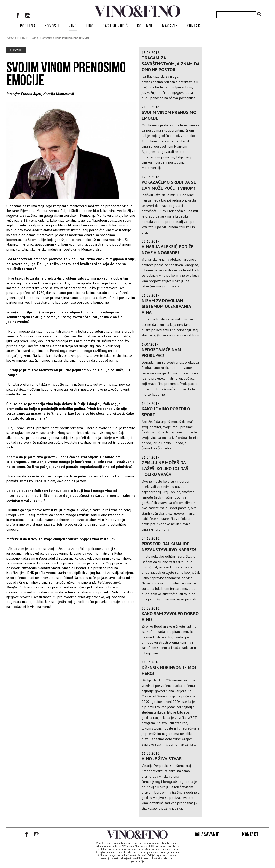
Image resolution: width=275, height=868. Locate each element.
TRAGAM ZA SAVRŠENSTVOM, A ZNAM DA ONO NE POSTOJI (171, 64)
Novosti (52, 26)
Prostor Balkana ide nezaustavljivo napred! (169, 547)
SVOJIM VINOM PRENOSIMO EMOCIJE (66, 38)
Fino (90, 26)
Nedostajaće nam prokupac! (161, 352)
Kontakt (195, 26)
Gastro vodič (115, 26)
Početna (28, 26)
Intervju (34, 38)
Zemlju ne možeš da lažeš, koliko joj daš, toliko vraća (166, 468)
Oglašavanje (207, 834)
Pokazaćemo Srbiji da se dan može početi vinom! (169, 185)
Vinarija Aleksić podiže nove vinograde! (168, 250)
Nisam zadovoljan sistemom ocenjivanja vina (166, 306)
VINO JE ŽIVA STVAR (162, 759)
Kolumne (145, 26)
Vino (73, 26)
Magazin (170, 26)
